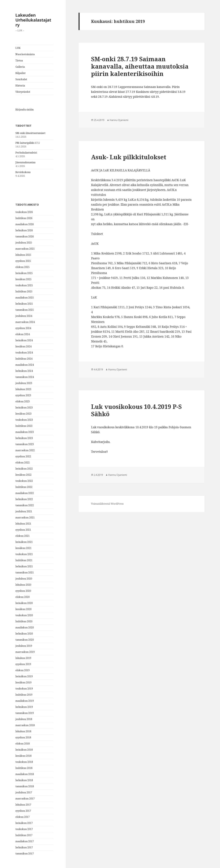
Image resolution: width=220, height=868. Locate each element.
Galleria (20, 67)
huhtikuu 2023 (24, 426)
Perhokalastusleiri (26, 153)
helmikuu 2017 (24, 847)
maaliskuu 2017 (25, 841)
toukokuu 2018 (24, 762)
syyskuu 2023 (23, 395)
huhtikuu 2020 (24, 621)
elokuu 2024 (23, 334)
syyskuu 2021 (23, 530)
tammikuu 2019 (25, 713)
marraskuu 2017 (25, 799)
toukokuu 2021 (24, 554)
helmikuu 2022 (24, 499)
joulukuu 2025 (24, 243)
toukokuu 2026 (24, 212)
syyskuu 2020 (23, 591)
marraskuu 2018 (25, 725)
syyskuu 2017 (23, 811)
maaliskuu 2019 (25, 701)
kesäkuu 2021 (23, 548)
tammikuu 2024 (25, 377)
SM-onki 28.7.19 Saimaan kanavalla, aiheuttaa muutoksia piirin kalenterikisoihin (140, 66)
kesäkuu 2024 (23, 346)
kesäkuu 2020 (23, 609)
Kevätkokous (23, 172)
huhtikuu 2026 (24, 218)
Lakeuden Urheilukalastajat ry (33, 20)
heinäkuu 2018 (24, 750)
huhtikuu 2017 (24, 835)
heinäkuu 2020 (24, 603)
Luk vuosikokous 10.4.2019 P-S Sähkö (136, 410)
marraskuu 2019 (25, 652)
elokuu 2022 (23, 462)
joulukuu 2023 (24, 383)
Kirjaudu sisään (25, 110)
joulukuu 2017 (24, 792)
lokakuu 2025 (23, 255)
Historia (20, 86)
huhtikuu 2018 (24, 768)
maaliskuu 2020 (25, 627)
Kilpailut (20, 73)
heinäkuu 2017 (24, 823)
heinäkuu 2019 (24, 676)
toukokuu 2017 (24, 829)
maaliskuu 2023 (25, 432)
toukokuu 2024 (24, 353)
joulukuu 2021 (24, 511)
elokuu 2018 (23, 744)
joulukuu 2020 (24, 579)
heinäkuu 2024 (24, 340)
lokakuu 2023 (23, 389)
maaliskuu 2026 (25, 224)
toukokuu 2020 (24, 615)
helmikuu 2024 (24, 371)
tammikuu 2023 (25, 444)
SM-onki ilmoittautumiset (30, 133)
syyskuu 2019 (23, 664)
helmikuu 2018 (24, 780)
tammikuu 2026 (25, 236)
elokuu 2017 (23, 817)
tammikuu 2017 (25, 853)
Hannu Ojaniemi (119, 120)
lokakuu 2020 (23, 585)
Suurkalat (21, 79)
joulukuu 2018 (24, 719)
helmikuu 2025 (24, 304)
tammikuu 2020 (25, 640)
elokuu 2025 (23, 267)
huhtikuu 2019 (24, 695)
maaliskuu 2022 (25, 493)
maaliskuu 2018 (25, 774)
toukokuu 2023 (24, 420)
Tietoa (19, 60)
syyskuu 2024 (23, 328)
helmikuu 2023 (24, 438)
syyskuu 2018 (23, 737)
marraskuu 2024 (25, 322)
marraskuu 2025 (25, 249)
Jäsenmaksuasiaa (25, 162)
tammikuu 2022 (25, 505)
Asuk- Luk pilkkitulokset (129, 157)
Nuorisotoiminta (25, 54)
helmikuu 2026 (24, 230)
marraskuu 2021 (25, 517)
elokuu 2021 (23, 536)
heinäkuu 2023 (24, 408)
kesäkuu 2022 (23, 475)
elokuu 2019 (23, 670)
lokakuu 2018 (23, 731)
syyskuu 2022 (23, 456)
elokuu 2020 (23, 597)
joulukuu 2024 (24, 316)
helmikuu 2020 (24, 634)
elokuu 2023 (23, 401)
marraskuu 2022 (25, 450)
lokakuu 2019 (23, 658)
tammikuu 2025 (25, 310)
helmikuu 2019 (24, 707)
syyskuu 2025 (23, 261)
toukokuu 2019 (24, 689)
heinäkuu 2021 (24, 542)
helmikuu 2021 (24, 566)
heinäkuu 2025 (24, 273)
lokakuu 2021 (23, 524)
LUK (18, 48)
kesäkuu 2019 (23, 682)
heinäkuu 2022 (24, 469)
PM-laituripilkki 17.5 (28, 143)
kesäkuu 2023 (23, 414)
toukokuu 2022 (24, 481)
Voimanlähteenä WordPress (107, 504)
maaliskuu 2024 (25, 365)
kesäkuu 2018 (23, 756)
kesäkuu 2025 (23, 279)
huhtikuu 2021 (24, 560)
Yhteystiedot (23, 92)
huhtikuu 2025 (24, 291)
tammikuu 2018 (25, 786)
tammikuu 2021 (25, 572)
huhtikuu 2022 (24, 487)
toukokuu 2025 (24, 285)
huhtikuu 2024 (24, 359)
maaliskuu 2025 (25, 298)
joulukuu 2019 (24, 646)
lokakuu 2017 (23, 805)
